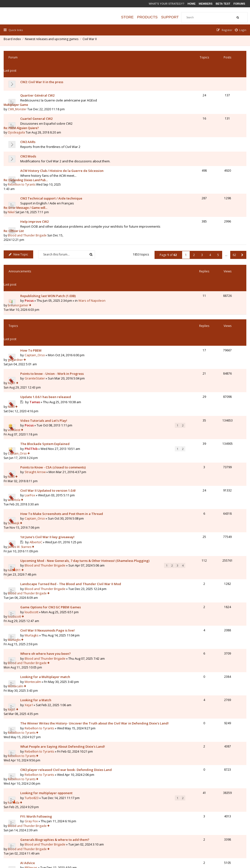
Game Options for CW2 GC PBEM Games (52, 422)
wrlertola (194, 344)
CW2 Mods (29, 125)
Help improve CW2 (36, 172)
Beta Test (223, 4)
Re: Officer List (194, 172)
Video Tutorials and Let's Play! (45, 300)
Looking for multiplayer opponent (48, 542)
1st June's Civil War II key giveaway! (49, 373)
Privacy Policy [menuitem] (197, 839)
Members (206, 4)
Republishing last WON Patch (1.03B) (49, 224)
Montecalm (34, 469)
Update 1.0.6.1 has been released (47, 286)
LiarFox (31, 349)
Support (175, 17)
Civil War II (91, 40)
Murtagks (33, 441)
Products (152, 17)
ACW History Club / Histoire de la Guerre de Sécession (63, 139)
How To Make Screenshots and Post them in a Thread (63, 358)
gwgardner (196, 257)
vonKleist (194, 300)
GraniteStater (36, 276)
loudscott (33, 426)
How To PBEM (32, 257)
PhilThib (32, 320)
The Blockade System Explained (46, 315)
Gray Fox (32, 561)
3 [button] (201, 196)
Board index (13, 40)
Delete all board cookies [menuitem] (228, 839)
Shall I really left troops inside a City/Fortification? (60, 658)
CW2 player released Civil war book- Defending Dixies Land (67, 527)
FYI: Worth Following (37, 556)
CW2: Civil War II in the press (43, 68)
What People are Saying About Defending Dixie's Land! (64, 513)
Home (192, 4)
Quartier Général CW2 (39, 81)
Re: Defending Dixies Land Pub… (206, 139)
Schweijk (194, 358)
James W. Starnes (200, 373)
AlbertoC (37, 378)
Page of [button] (167, 196)
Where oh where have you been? (47, 450)
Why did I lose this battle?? (42, 643)
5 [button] (217, 196)
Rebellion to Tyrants (202, 143)
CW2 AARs (29, 110)
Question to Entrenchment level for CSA (52, 672)
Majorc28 (195, 629)
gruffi (35, 619)
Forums (239, 4)
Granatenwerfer (38, 648)
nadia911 (195, 388)
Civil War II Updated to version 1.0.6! (49, 344)
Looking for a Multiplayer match (46, 465)
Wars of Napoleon (93, 229)
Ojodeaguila (197, 100)
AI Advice (29, 585)
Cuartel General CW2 (38, 96)
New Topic (20, 196)
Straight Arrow (36, 334)
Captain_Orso (36, 261)
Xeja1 (192, 271)
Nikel (192, 161)
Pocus (30, 229)
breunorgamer (198, 224)
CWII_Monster (198, 86)
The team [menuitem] (176, 839)
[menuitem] (240, 30)
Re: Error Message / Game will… (206, 157)
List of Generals (34, 614)
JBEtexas (32, 590)
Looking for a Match (37, 479)
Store (132, 17)
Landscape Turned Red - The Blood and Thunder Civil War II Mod (72, 407)
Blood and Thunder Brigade (208, 176)
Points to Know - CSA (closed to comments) (54, 330)
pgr (191, 658)
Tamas (36, 291)
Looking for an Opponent (41, 629)
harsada (194, 541)
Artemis (31, 604)
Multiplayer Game (196, 81)
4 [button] (209, 196)
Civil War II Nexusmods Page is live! (49, 436)
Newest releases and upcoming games (53, 40)
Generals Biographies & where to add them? (56, 571)
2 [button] (193, 196)
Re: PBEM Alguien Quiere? (202, 96)
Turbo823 (33, 546)
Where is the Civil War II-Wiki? (44, 687)
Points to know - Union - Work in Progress (53, 271)
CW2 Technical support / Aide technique (52, 157)
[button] (241, 196)
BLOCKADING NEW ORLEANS (43, 600)
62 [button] (233, 196)
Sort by (137, 705)
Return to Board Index (26, 732)
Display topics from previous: (69, 705)
